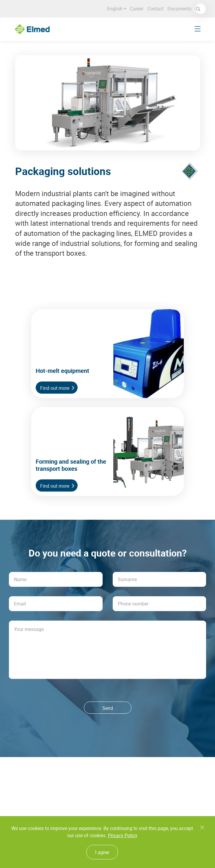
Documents (181, 9)
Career (138, 9)
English (118, 9)
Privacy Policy (123, 835)
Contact (157, 9)
